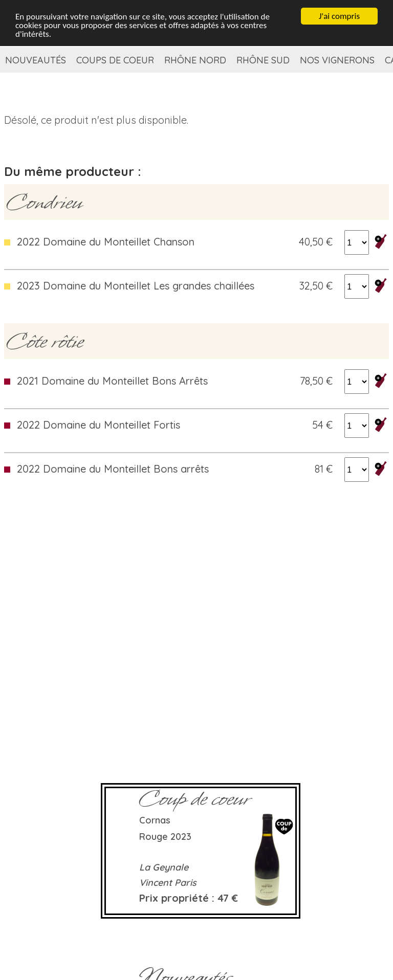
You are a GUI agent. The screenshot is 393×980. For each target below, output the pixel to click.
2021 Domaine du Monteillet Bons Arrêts (112, 381)
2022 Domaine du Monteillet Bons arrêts (113, 469)
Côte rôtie (45, 341)
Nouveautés (36, 60)
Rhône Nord (195, 60)
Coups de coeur (115, 60)
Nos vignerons (337, 60)
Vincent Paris (168, 883)
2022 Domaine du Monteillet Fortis (99, 425)
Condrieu (44, 202)
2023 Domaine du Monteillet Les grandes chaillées (136, 286)
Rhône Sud (263, 60)
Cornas (155, 820)
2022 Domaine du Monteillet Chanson (106, 242)
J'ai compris (339, 16)
